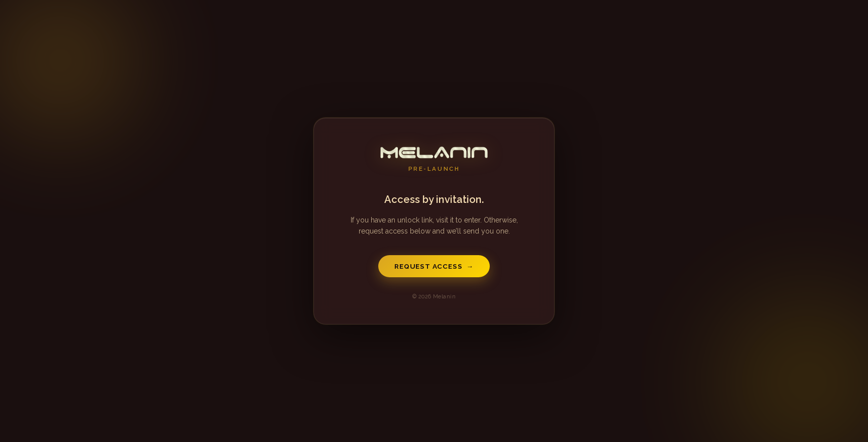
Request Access (434, 266)
